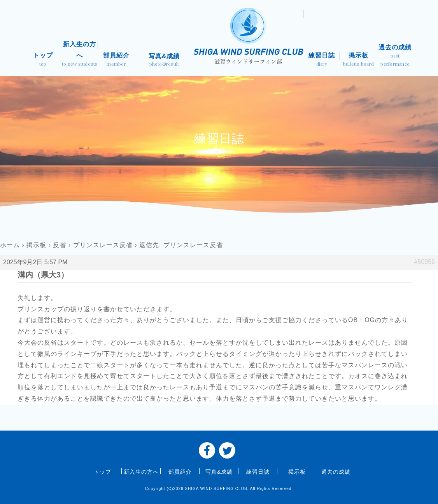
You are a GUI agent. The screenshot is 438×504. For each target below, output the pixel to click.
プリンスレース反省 (103, 245)
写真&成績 (164, 60)
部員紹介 (116, 60)
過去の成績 (395, 56)
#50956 (425, 262)
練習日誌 (322, 60)
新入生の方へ (79, 54)
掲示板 (358, 60)
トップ (43, 60)
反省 (60, 245)
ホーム (10, 245)
